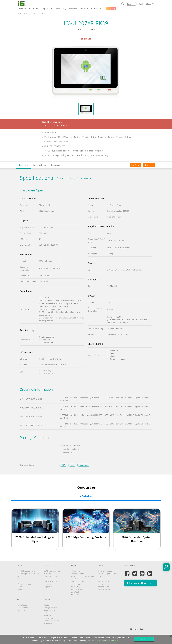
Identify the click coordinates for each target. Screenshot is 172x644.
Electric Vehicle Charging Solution (82, 576)
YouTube (47, 613)
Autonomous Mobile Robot (80, 574)
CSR (18, 581)
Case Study (47, 605)
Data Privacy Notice (96, 641)
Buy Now (135, 165)
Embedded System (50, 579)
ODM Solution (75, 571)
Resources (55, 165)
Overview (23, 165)
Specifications (39, 165)
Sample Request (22, 605)
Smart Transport (76, 589)
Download (149, 165)
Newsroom (47, 615)
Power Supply (48, 584)
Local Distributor (23, 608)
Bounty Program (103, 581)
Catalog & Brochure (50, 608)
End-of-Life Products (25, 14)
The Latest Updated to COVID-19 (28, 574)
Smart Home (75, 595)
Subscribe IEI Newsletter (52, 621)
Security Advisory (104, 579)
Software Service (103, 584)
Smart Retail (75, 592)
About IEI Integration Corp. (26, 571)
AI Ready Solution (77, 579)
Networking (48, 574)
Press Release (48, 618)
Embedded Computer (51, 576)
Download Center (104, 589)
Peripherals (48, 587)
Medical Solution (76, 584)
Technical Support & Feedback (108, 574)
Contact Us (20, 587)
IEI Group (20, 579)
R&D (18, 576)
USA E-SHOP (21, 610)
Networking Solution (78, 581)
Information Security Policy (26, 584)
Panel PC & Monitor (41, 14)
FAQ (99, 576)
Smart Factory (75, 587)
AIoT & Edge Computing (52, 571)
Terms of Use (115, 641)
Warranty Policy (103, 587)
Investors (20, 589)
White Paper (48, 623)
